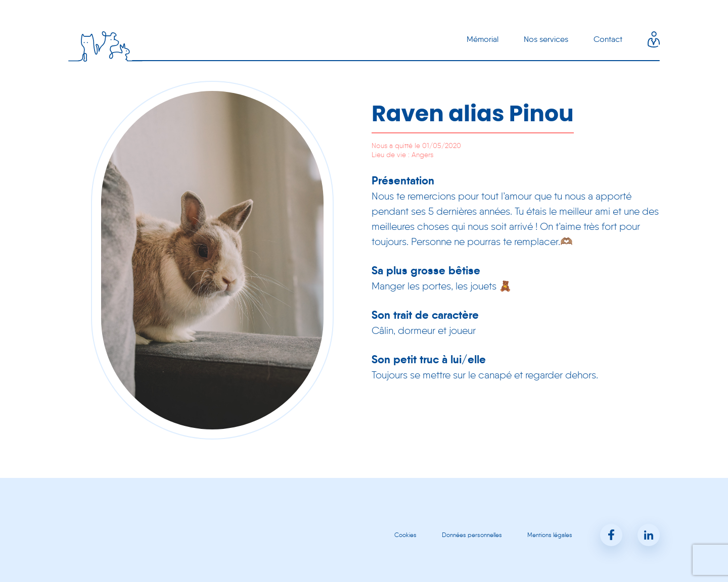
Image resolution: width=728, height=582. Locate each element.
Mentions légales (550, 535)
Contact (608, 39)
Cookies (405, 535)
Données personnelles (472, 535)
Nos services (546, 39)
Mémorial (483, 39)
